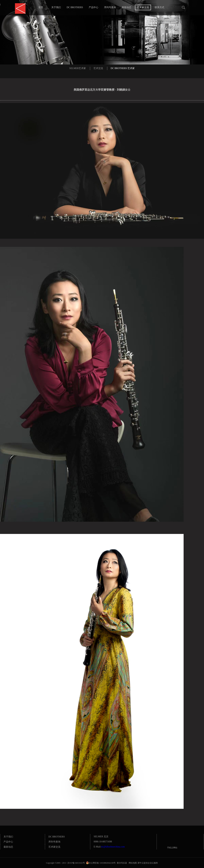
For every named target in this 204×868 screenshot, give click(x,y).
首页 (41, 7)
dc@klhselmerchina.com (113, 847)
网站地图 (132, 863)
